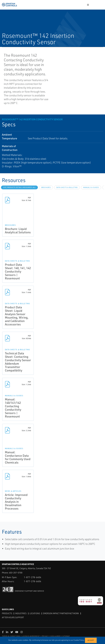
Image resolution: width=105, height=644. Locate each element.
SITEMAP (66, 636)
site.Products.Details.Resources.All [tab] (19, 187)
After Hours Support (13, 617)
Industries (21, 613)
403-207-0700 (16, 573)
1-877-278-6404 (32, 577)
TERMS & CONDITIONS (11, 636)
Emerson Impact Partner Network (61, 613)
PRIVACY (45, 636)
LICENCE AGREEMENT (31, 636)
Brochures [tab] (46, 187)
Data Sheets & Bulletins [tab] (67, 187)
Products (7, 613)
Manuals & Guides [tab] (91, 187)
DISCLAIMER (56, 636)
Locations (35, 613)
